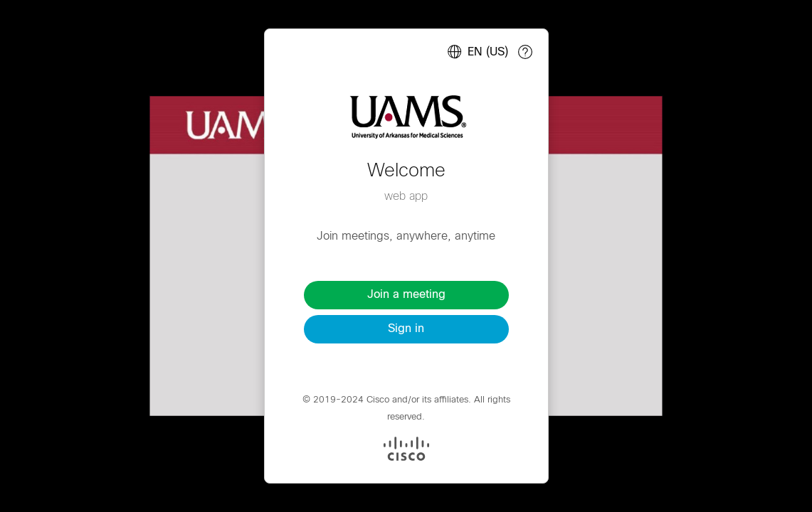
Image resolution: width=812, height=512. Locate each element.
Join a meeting (406, 295)
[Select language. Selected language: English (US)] (475, 52)
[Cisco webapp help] (525, 52)
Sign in (406, 329)
